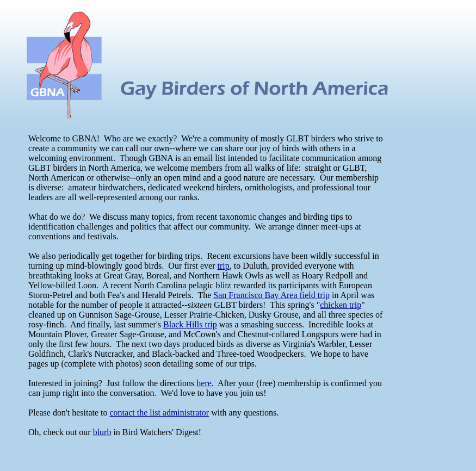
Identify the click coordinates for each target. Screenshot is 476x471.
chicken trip (341, 305)
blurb (102, 432)
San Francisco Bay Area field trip (271, 295)
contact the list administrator (160, 413)
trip (224, 266)
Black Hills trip (190, 324)
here (204, 383)
